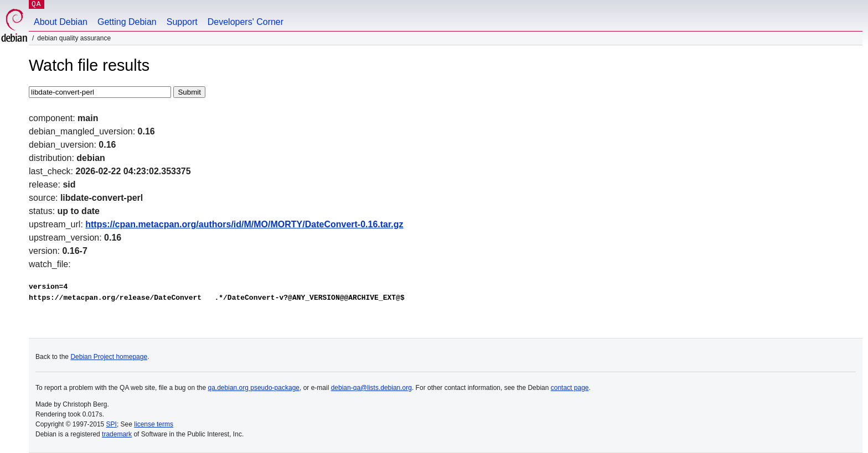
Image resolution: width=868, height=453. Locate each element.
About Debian (61, 22)
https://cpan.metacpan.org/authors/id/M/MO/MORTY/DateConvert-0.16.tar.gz (244, 224)
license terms (154, 424)
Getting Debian (127, 22)
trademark (117, 434)
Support (182, 22)
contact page (570, 388)
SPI (112, 424)
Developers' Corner (246, 22)
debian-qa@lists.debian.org (371, 388)
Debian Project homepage (109, 357)
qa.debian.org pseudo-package (254, 388)
